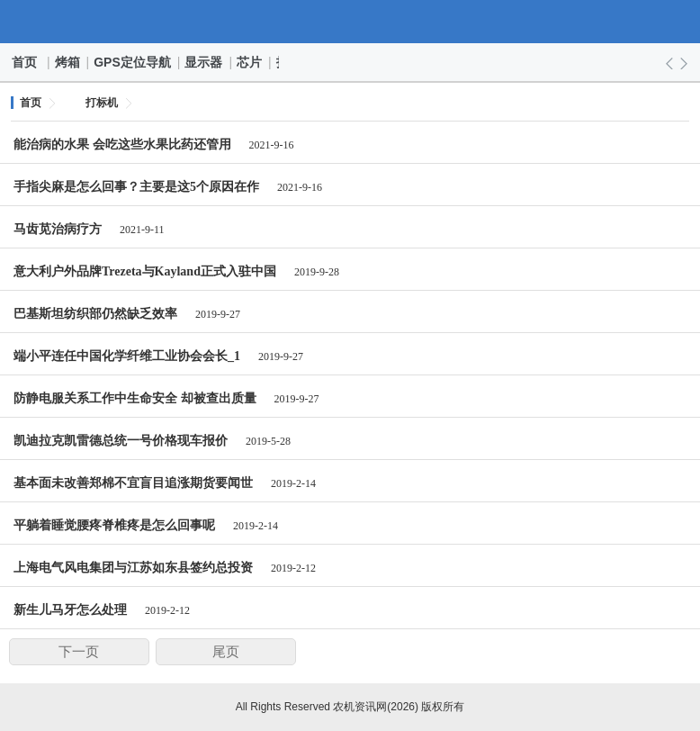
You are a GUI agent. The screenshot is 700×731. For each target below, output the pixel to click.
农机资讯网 (350, 22)
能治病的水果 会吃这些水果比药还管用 (122, 144)
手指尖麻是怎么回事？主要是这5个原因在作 (136, 187)
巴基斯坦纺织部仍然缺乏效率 (95, 314)
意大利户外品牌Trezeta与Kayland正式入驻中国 (145, 271)
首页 (25, 62)
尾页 (226, 652)
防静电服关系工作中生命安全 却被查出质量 (135, 398)
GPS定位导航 (133, 62)
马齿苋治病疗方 (58, 229)
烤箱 (68, 62)
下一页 (79, 652)
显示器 (204, 62)
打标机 (102, 103)
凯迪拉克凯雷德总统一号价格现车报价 (121, 441)
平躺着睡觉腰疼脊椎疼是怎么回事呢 (114, 525)
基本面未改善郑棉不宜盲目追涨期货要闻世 (133, 483)
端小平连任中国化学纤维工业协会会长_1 (127, 356)
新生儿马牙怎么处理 (70, 610)
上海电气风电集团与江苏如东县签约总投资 (133, 568)
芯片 (250, 62)
